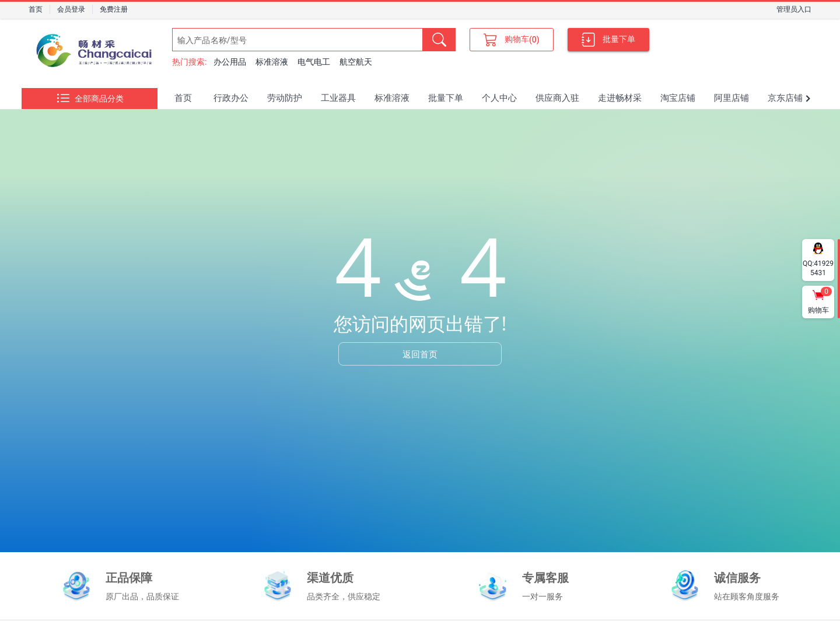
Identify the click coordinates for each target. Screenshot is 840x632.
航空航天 (356, 62)
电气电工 (314, 62)
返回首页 (420, 354)
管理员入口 (794, 9)
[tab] (183, 99)
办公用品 (230, 62)
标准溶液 (272, 62)
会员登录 (71, 9)
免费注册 (114, 9)
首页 (36, 9)
